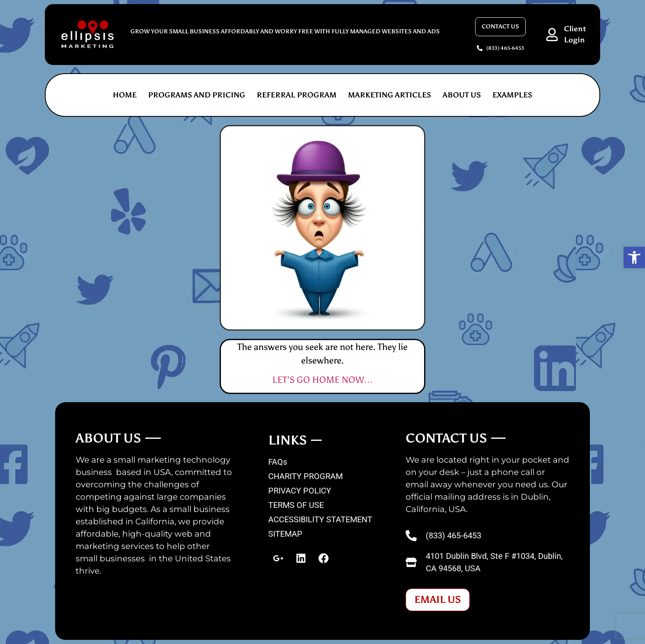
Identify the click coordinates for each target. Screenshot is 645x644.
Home (125, 95)
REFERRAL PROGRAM (297, 95)
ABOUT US (462, 95)
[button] (634, 257)
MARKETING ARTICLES (390, 95)
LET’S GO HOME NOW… (323, 380)
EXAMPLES (512, 95)
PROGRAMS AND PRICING (197, 95)
